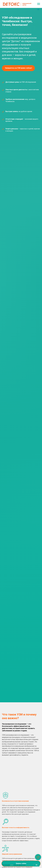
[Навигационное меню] (39, 4)
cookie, (12, 865)
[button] (18, 68)
